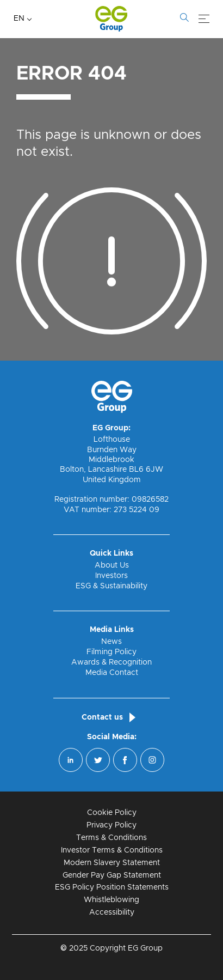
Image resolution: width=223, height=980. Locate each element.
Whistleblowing (112, 900)
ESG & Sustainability (112, 586)
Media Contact (112, 673)
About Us (112, 565)
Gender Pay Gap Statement (112, 875)
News (112, 642)
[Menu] (204, 19)
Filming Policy (112, 652)
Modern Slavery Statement (112, 863)
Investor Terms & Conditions (112, 850)
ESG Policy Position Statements (112, 887)
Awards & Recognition (112, 662)
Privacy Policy (112, 825)
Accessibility (112, 912)
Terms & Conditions (112, 838)
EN (19, 19)
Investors (112, 576)
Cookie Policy (112, 813)
